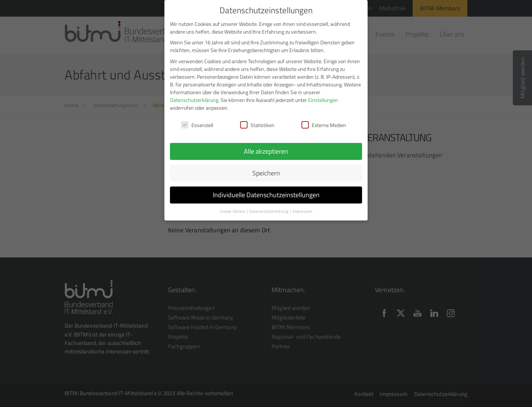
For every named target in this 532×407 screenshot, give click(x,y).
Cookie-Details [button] (233, 207)
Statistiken (257, 121)
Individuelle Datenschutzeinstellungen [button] (266, 190)
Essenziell (197, 121)
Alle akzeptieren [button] (266, 147)
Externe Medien (324, 121)
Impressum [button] (302, 207)
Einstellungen (323, 95)
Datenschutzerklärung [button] (269, 207)
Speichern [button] (266, 169)
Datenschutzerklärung (194, 95)
